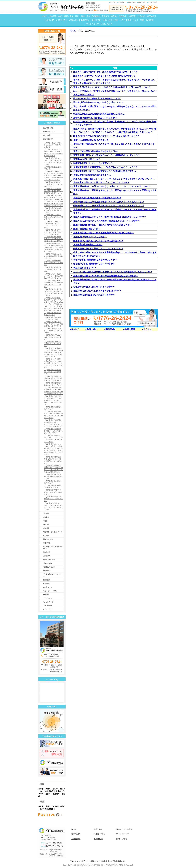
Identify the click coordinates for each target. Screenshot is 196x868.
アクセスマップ (122, 834)
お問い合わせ (121, 839)
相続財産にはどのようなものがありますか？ (94, 295)
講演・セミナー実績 (124, 829)
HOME (73, 31)
